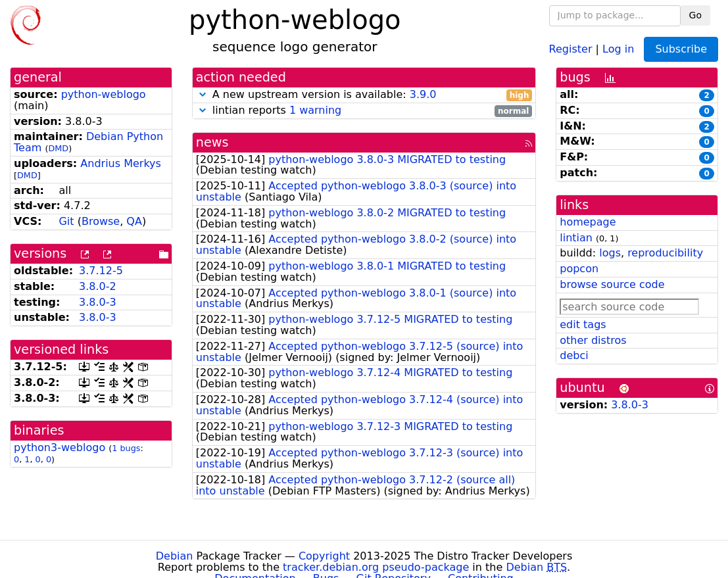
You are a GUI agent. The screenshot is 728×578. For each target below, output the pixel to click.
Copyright (324, 556)
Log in (618, 48)
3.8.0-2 (98, 286)
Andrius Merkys (121, 163)
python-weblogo (104, 94)
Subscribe (681, 49)
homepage (588, 222)
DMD (58, 148)
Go (695, 15)
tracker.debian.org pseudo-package (376, 567)
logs (610, 253)
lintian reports (364, 111)
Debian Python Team (88, 142)
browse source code (612, 284)
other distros (593, 340)
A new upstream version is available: (364, 95)
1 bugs (126, 448)
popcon (579, 269)
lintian (576, 238)
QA (134, 221)
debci (574, 355)
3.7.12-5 (101, 271)
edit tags (583, 325)
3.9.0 (423, 94)
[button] (203, 94)
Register (571, 48)
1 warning (315, 110)
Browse (101, 221)
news (212, 142)
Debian (175, 556)
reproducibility (665, 253)
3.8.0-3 (98, 302)
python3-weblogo (60, 447)
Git (66, 221)
